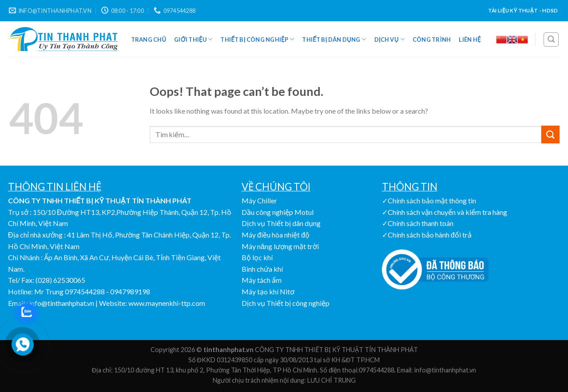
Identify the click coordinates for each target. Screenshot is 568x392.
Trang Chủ (149, 40)
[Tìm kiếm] (551, 40)
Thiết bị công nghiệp (257, 39)
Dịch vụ (389, 39)
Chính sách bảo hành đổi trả (430, 235)
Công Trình (432, 40)
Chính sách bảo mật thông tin (432, 200)
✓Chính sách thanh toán (418, 223)
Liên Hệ (470, 40)
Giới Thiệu (193, 39)
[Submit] (550, 134)
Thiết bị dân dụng (334, 39)
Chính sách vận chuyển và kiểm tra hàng (447, 212)
